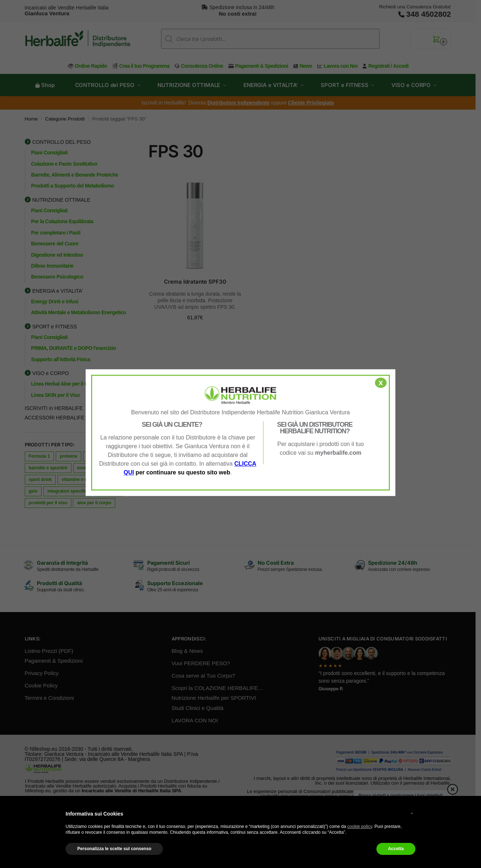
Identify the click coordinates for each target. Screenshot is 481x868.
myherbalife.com (338, 453)
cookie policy (360, 826)
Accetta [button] (396, 849)
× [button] (412, 813)
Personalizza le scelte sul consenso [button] (114, 849)
